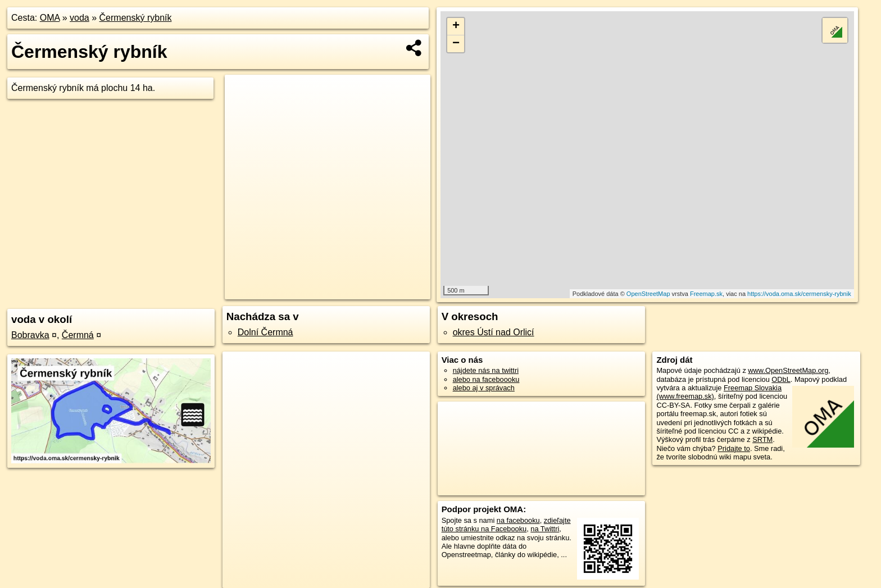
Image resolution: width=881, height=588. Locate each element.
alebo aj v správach (484, 388)
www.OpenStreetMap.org (788, 370)
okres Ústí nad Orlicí (494, 332)
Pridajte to (734, 448)
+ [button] (456, 26)
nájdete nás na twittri (486, 370)
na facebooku (518, 520)
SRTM (762, 439)
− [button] (456, 44)
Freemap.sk (706, 294)
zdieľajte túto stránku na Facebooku (506, 525)
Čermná (78, 335)
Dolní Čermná (265, 332)
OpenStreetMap (648, 294)
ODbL (781, 379)
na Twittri (545, 529)
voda (80, 18)
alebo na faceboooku (486, 379)
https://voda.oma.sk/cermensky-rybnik (799, 294)
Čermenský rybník (136, 18)
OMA (50, 18)
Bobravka (30, 335)
